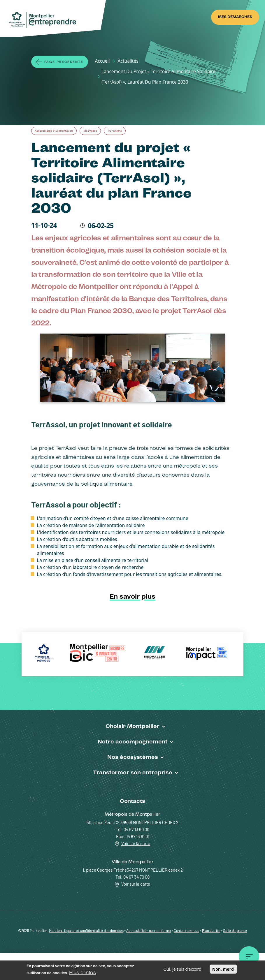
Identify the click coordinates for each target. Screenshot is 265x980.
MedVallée (90, 131)
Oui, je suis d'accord (182, 970)
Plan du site (211, 931)
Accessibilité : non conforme (149, 931)
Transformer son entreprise (133, 772)
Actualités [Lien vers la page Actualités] (128, 61)
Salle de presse (235, 931)
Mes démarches (235, 17)
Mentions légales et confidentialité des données (86, 931)
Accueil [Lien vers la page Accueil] (102, 61)
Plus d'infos (83, 973)
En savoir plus (132, 596)
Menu (249, 960)
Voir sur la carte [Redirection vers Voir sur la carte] (132, 844)
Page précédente (64, 62)
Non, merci (223, 970)
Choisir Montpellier (132, 726)
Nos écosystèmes (133, 757)
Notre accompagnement (133, 741)
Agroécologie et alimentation (54, 131)
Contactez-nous (186, 931)
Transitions (115, 131)
